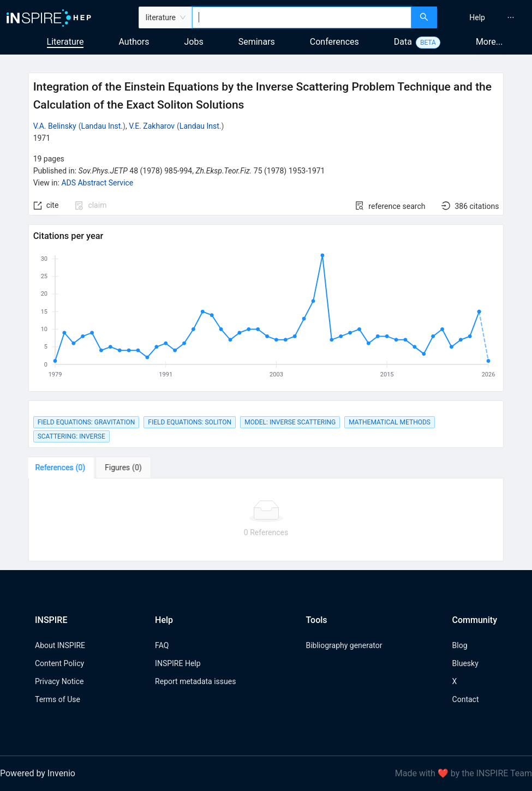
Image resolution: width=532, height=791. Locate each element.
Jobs (194, 42)
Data (403, 42)
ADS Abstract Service (97, 183)
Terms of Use (58, 699)
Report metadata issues (195, 681)
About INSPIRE (60, 645)
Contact (466, 699)
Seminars (257, 42)
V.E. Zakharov (152, 126)
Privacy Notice (59, 681)
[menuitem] (477, 17)
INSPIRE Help (178, 663)
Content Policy (59, 663)
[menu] (486, 17)
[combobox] (302, 17)
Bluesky (465, 663)
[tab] (62, 468)
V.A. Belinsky (55, 126)
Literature (65, 42)
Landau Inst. (102, 126)
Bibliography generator (344, 645)
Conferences (334, 42)
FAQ (162, 645)
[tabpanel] (266, 520)
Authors (134, 42)
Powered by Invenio (38, 773)
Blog (460, 645)
